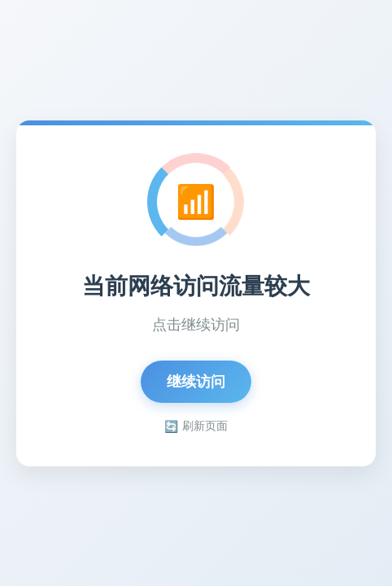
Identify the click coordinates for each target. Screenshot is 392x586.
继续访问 (196, 382)
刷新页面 (196, 426)
